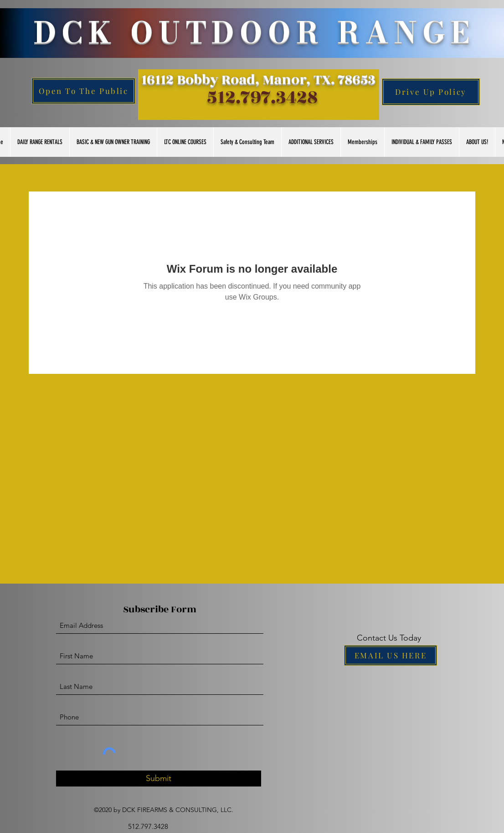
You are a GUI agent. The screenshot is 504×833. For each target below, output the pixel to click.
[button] (40, 142)
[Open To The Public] (83, 91)
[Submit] (159, 779)
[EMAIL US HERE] (391, 655)
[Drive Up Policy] (431, 92)
